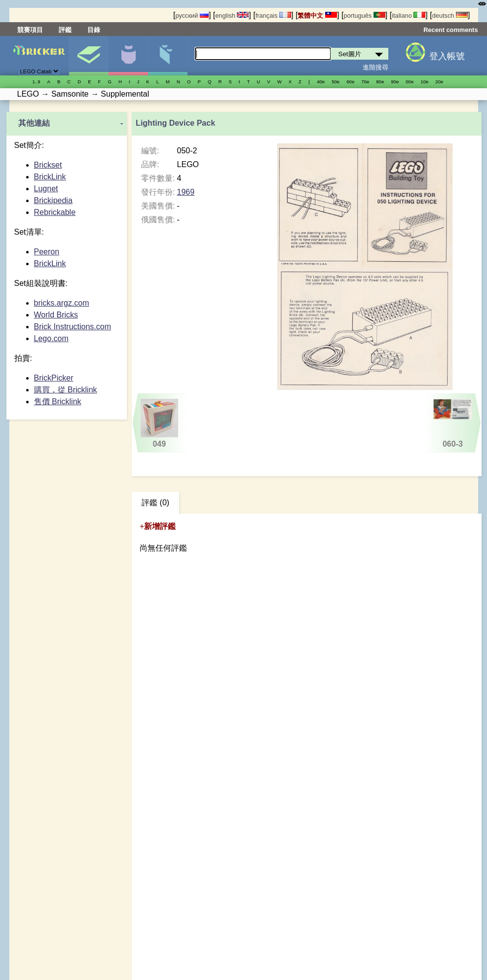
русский (192, 16)
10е (424, 82)
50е (336, 82)
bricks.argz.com (62, 303)
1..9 (37, 82)
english (232, 16)
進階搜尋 (375, 67)
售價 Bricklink (58, 402)
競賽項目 (30, 30)
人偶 (128, 56)
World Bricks (56, 315)
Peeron (47, 252)
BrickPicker (54, 378)
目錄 (94, 30)
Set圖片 (89, 56)
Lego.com (51, 338)
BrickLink (50, 177)
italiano (409, 16)
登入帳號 (447, 56)
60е (350, 82)
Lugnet (46, 189)
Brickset (48, 165)
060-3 (453, 423)
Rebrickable (55, 212)
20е (439, 82)
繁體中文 (317, 16)
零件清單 (168, 56)
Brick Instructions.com (73, 327)
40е (321, 82)
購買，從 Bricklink (66, 390)
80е (380, 82)
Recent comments (450, 30)
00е (410, 82)
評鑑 (65, 30)
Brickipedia (53, 200)
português (364, 16)
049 (159, 423)
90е (395, 82)
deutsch (450, 16)
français (273, 16)
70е (365, 82)
